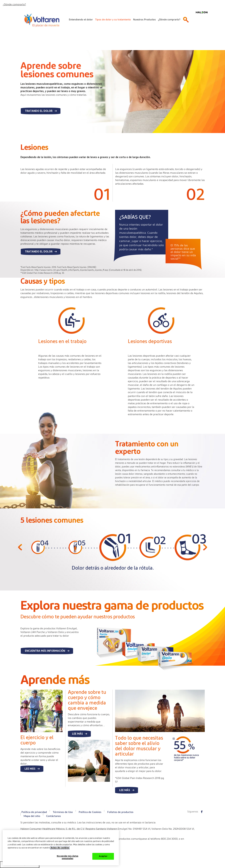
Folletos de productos (120, 812)
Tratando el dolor (39, 111)
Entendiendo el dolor (81, 20)
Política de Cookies (90, 812)
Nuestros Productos (144, 20)
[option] (38, 556)
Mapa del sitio (32, 816)
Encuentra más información (45, 651)
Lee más (30, 769)
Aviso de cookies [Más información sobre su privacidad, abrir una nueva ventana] (60, 848)
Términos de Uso (63, 812)
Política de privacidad (34, 812)
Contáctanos (53, 816)
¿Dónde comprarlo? (14, 4)
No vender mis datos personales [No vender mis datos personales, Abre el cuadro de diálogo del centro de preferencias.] (67, 857)
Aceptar (103, 856)
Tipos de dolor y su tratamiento (113, 20)
